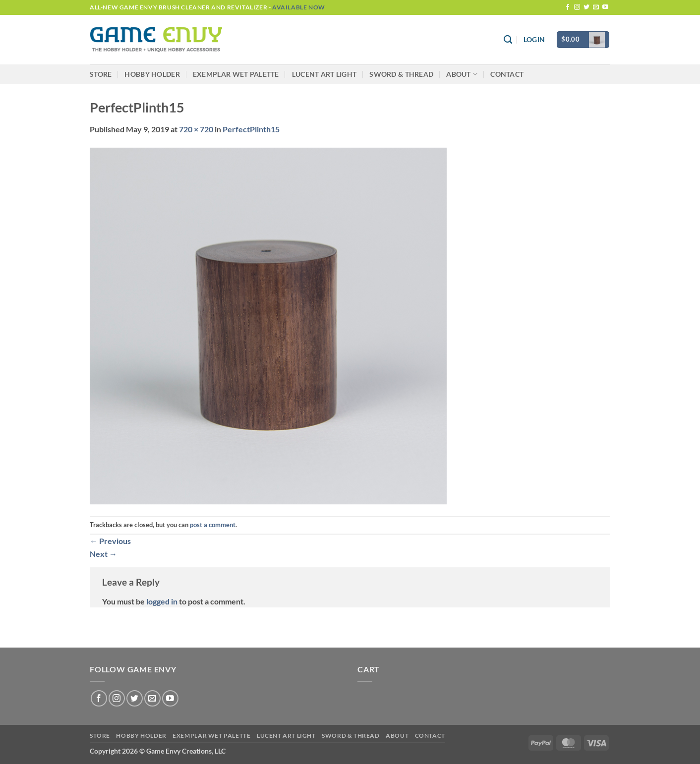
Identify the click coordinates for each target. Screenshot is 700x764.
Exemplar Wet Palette (236, 74)
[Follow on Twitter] (586, 7)
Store (101, 74)
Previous (110, 541)
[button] (534, 40)
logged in (162, 601)
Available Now (299, 7)
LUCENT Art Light (324, 74)
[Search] (508, 40)
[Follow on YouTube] (605, 7)
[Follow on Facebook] (568, 7)
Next (103, 554)
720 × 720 (196, 129)
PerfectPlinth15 (251, 129)
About (462, 74)
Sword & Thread (401, 74)
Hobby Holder (152, 74)
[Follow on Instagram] (577, 7)
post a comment (213, 525)
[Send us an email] (596, 7)
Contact (507, 74)
